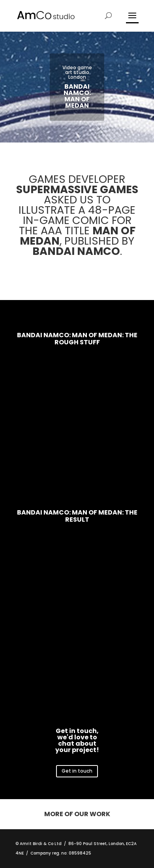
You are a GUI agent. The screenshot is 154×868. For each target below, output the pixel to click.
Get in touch (77, 771)
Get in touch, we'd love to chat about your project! (77, 740)
